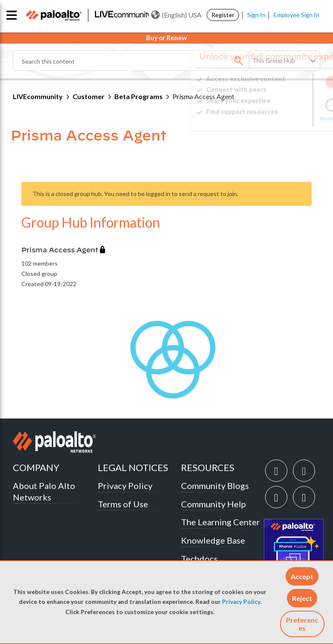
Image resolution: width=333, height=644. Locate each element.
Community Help (213, 504)
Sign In (256, 15)
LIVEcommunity (38, 96)
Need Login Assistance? (282, 119)
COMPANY (36, 467)
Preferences (302, 624)
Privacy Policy (241, 602)
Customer (89, 96)
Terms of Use (123, 504)
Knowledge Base (213, 540)
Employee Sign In (296, 15)
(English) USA (176, 15)
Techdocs (199, 559)
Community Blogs (215, 486)
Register (223, 15)
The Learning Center (221, 522)
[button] (302, 576)
